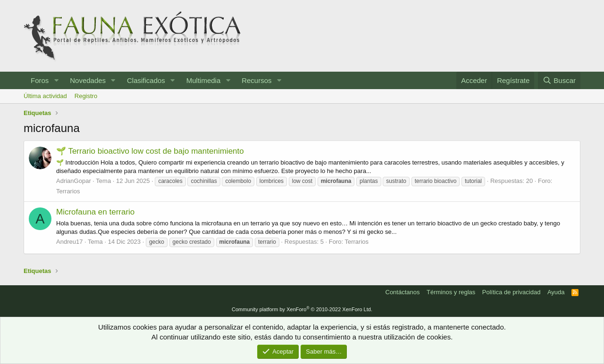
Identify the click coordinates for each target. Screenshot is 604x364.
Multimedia (204, 80)
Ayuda (556, 292)
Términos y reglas (451, 292)
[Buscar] (559, 80)
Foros (40, 80)
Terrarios (68, 191)
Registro (86, 96)
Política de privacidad (512, 292)
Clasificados (146, 80)
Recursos (256, 80)
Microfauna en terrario (95, 212)
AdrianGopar (74, 181)
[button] (56, 80)
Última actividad (45, 96)
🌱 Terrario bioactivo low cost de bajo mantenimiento (150, 151)
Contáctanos (403, 292)
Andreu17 (69, 242)
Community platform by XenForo (302, 309)
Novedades (88, 80)
